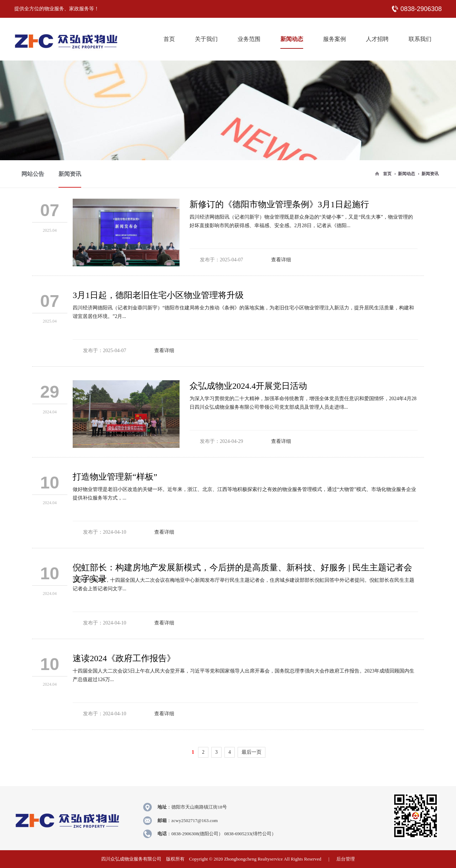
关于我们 (206, 39)
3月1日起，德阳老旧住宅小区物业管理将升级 (158, 295)
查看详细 (281, 260)
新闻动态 (292, 39)
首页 (169, 39)
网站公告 (33, 174)
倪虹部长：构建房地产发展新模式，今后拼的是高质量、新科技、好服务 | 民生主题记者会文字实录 (242, 569)
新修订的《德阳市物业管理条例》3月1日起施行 (279, 204)
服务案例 (335, 39)
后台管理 (346, 859)
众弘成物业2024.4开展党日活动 (248, 386)
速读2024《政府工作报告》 (124, 658)
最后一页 (252, 752)
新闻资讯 (430, 174)
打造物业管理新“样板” (115, 477)
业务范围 (249, 39)
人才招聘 (377, 39)
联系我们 (420, 39)
